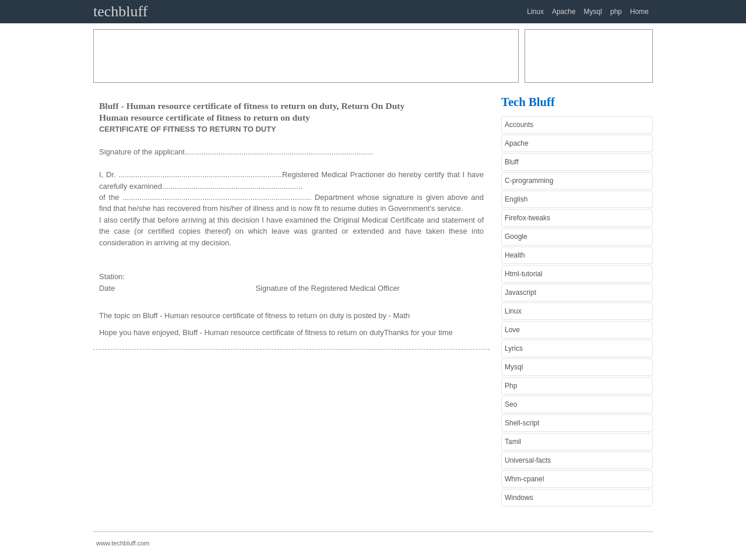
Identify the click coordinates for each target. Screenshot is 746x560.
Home (639, 12)
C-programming (529, 181)
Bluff (512, 162)
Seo (511, 404)
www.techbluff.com (123, 543)
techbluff (120, 11)
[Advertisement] (306, 56)
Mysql (593, 12)
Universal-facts (528, 460)
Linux (535, 12)
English (516, 199)
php (616, 12)
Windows (519, 498)
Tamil (513, 442)
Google (516, 237)
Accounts (519, 125)
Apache (564, 12)
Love (512, 330)
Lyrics (514, 348)
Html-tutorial (524, 274)
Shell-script (522, 423)
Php (511, 386)
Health (515, 255)
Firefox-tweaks (527, 218)
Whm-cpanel (524, 479)
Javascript (520, 293)
